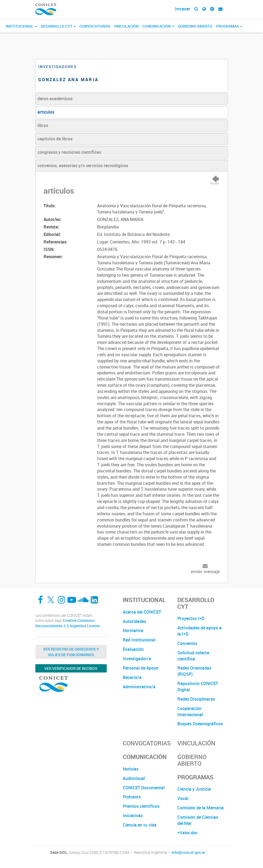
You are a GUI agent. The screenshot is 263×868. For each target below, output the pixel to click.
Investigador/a (137, 659)
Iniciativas (133, 816)
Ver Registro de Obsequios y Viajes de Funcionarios (71, 652)
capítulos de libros (55, 139)
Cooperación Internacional (190, 711)
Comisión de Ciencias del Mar (198, 820)
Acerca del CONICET (142, 612)
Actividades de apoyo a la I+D (199, 631)
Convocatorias (95, 26)
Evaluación (133, 649)
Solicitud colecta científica (193, 656)
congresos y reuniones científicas (69, 152)
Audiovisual (134, 778)
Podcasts (132, 797)
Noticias (131, 769)
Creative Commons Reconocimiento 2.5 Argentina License (68, 623)
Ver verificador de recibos (71, 668)
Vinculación (126, 26)
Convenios (187, 643)
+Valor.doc (188, 833)
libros (43, 125)
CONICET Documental (144, 788)
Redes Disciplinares (196, 699)
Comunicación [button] (158, 26)
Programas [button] (229, 26)
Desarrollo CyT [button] (58, 26)
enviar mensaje (205, 572)
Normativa (133, 630)
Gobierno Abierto (195, 26)
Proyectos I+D (191, 618)
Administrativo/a (139, 687)
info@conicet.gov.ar (188, 852)
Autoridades (134, 621)
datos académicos (55, 99)
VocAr (183, 798)
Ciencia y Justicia (194, 789)
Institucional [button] (21, 26)
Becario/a (132, 677)
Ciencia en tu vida (140, 825)
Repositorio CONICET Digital (198, 687)
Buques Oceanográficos (200, 724)
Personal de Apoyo (141, 668)
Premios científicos (141, 806)
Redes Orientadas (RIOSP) (194, 671)
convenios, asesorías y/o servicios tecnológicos (83, 166)
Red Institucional (139, 640)
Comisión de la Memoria (201, 808)
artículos (46, 112)
